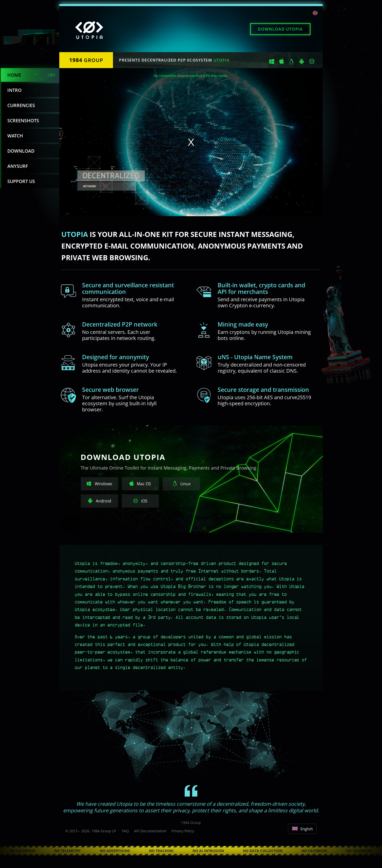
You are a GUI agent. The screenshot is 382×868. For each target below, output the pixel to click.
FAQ (126, 831)
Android (99, 501)
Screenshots (23, 120)
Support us (21, 181)
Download (280, 29)
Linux (181, 484)
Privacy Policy (183, 831)
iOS (140, 501)
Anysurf (18, 166)
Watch (15, 136)
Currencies (21, 105)
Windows (99, 484)
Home (14, 75)
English (302, 829)
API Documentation (150, 831)
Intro (14, 90)
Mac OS (140, 483)
